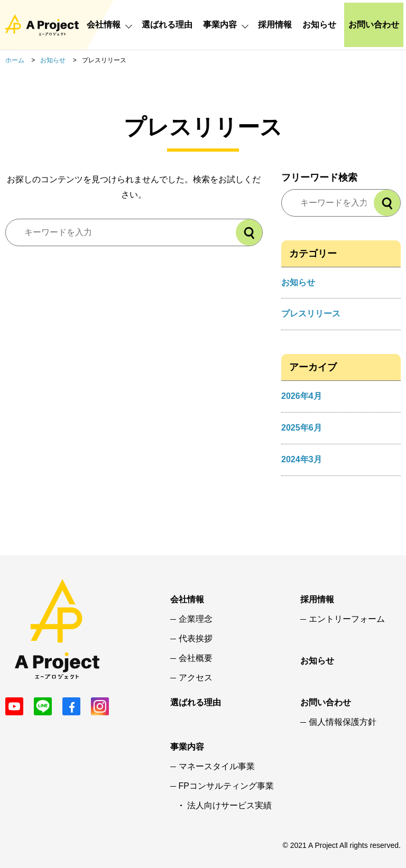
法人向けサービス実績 (229, 806)
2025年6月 (302, 428)
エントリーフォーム (347, 619)
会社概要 (196, 658)
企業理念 (196, 619)
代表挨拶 (196, 639)
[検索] (249, 232)
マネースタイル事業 (217, 767)
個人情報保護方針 (343, 722)
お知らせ (319, 25)
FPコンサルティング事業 (226, 786)
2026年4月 (302, 396)
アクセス (196, 678)
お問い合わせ (374, 25)
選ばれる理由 (167, 25)
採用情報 (275, 25)
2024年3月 (302, 459)
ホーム (15, 60)
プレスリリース (311, 314)
